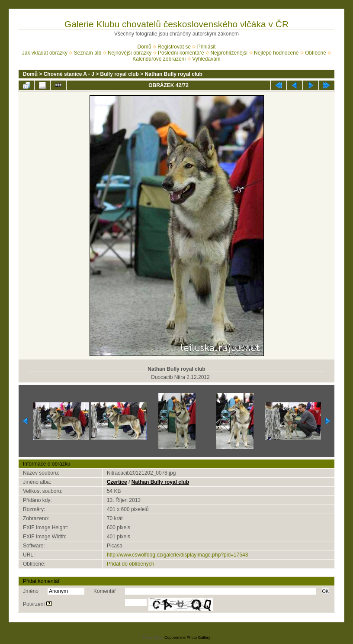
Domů (144, 47)
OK (325, 591)
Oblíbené (316, 53)
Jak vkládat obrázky (45, 53)
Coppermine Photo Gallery (187, 638)
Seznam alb (88, 53)
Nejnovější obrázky (130, 53)
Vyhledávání (206, 59)
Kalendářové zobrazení (159, 59)
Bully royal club (120, 74)
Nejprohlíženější (229, 53)
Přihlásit (207, 47)
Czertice (117, 482)
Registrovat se (174, 47)
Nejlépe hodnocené (276, 53)
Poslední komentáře (181, 53)
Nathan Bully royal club (174, 74)
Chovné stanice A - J (69, 74)
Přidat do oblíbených (130, 564)
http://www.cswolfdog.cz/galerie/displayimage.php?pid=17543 (178, 555)
